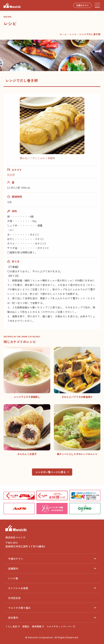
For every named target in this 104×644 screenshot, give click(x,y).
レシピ (73, 34)
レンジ (11, 174)
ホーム (63, 34)
